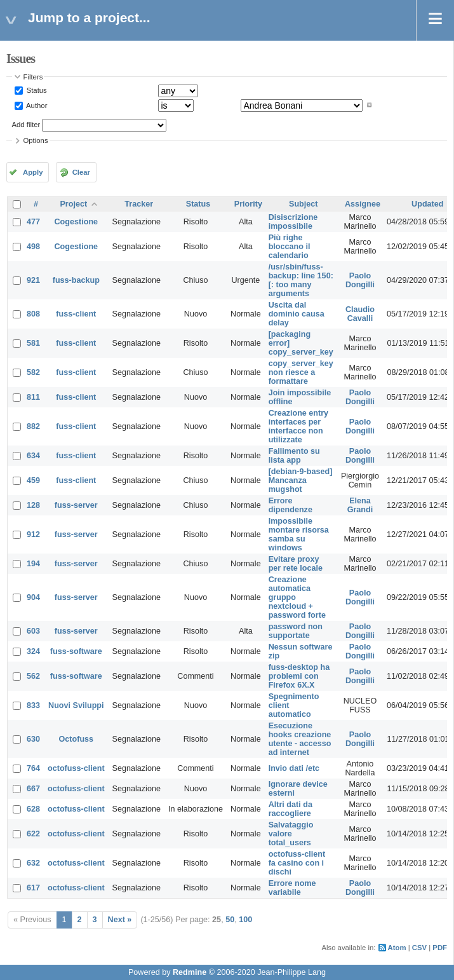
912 (33, 534)
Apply (33, 172)
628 (33, 809)
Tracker (139, 204)
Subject (304, 204)
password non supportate (296, 631)
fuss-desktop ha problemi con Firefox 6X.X (299, 676)
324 (33, 651)
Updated (427, 204)
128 (33, 505)
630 (33, 739)
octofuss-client (76, 768)
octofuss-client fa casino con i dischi (297, 863)
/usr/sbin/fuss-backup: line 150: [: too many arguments (301, 280)
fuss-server (76, 505)
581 (33, 343)
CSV (419, 948)
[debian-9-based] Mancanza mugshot (301, 480)
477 (33, 222)
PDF (440, 948)
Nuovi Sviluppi (76, 705)
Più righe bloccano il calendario (290, 247)
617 (33, 888)
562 (33, 676)
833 (33, 705)
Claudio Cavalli (360, 314)
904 (33, 597)
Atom (397, 948)
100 (245, 920)
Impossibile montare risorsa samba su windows (299, 534)
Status (36, 90)
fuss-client (76, 314)
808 (33, 314)
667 (33, 789)
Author (36, 105)
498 (33, 247)
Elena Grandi (360, 505)
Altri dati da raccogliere (290, 809)
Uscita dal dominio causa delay (297, 314)
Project (73, 204)
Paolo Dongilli (360, 280)
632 (33, 863)
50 (230, 920)
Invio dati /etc (294, 768)
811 (33, 397)
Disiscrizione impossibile (293, 222)
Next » (120, 920)
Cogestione (77, 222)
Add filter (26, 125)
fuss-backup (76, 280)
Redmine (190, 972)
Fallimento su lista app (294, 456)
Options (36, 140)
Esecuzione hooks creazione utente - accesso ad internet (300, 739)
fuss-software (76, 651)
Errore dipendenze (290, 505)
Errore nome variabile (292, 888)
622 (33, 834)
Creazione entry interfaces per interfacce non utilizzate (298, 426)
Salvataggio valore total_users (291, 834)
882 (33, 426)
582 (33, 372)
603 (33, 631)
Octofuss (77, 739)
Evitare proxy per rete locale (296, 564)
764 (33, 768)
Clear (81, 172)
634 (33, 456)
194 (33, 564)
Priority (248, 204)
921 (33, 280)
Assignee (363, 204)
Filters (33, 77)
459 (33, 480)
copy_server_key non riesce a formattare (301, 372)
